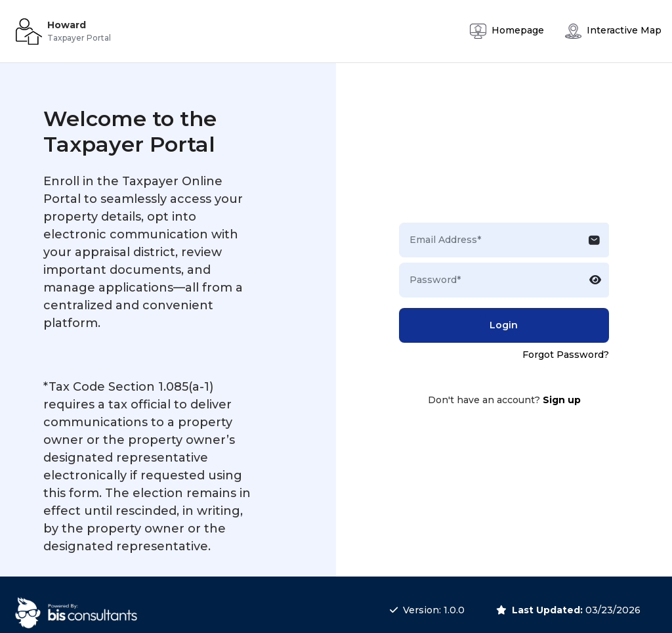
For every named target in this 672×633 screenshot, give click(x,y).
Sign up (562, 400)
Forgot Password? (566, 355)
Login (504, 325)
